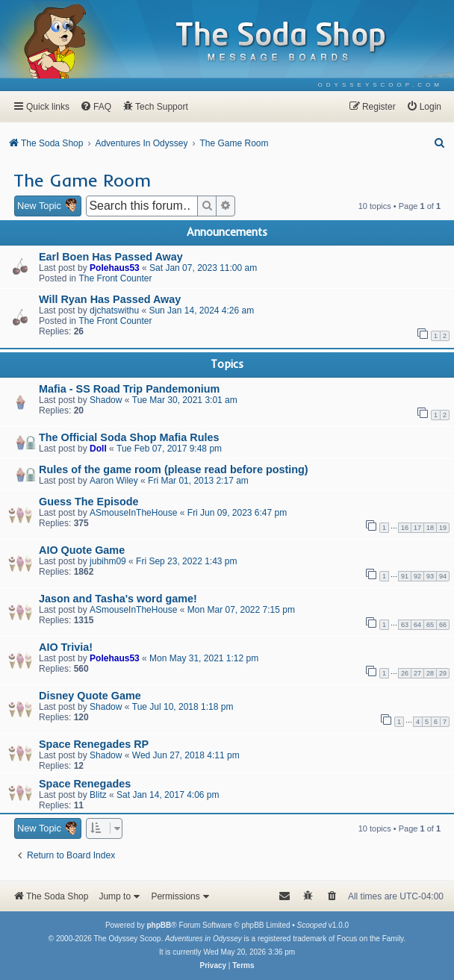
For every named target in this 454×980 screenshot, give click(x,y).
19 (443, 528)
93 (430, 576)
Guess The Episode (89, 502)
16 (405, 528)
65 (430, 625)
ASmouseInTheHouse (133, 513)
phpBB (159, 925)
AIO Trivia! (66, 647)
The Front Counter (115, 278)
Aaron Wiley (114, 481)
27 (417, 673)
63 (405, 625)
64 (417, 625)
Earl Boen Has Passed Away (111, 257)
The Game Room (82, 180)
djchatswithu (114, 310)
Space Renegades (85, 784)
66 (443, 625)
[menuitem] (380, 85)
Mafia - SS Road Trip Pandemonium (129, 389)
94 (443, 576)
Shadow (106, 400)
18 (430, 528)
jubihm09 (108, 561)
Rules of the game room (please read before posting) (174, 469)
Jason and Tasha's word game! (118, 599)
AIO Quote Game (82, 550)
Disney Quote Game (90, 696)
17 (417, 528)
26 (405, 673)
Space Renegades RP (94, 744)
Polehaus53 (115, 268)
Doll (98, 449)
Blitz (98, 795)
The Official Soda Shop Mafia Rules (129, 437)
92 (417, 576)
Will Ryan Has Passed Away (110, 299)
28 (430, 673)
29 (443, 673)
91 (405, 576)
